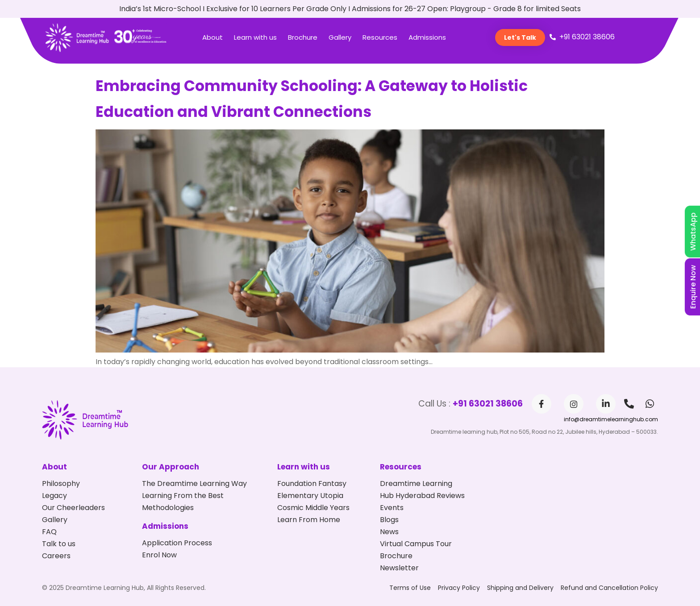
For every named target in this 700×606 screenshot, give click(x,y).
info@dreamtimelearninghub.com (611, 419)
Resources (380, 37)
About (212, 37)
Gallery (340, 37)
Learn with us (255, 37)
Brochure (303, 37)
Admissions (427, 37)
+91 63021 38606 (488, 404)
